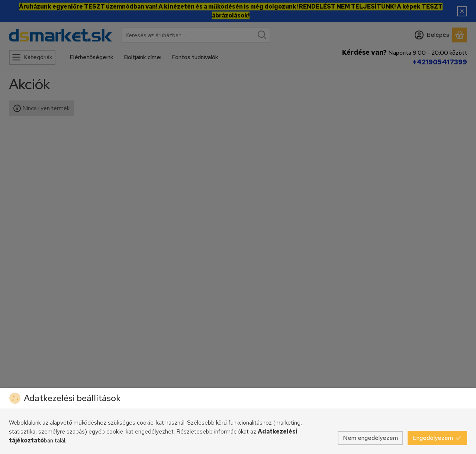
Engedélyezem (437, 438)
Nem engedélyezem (370, 438)
